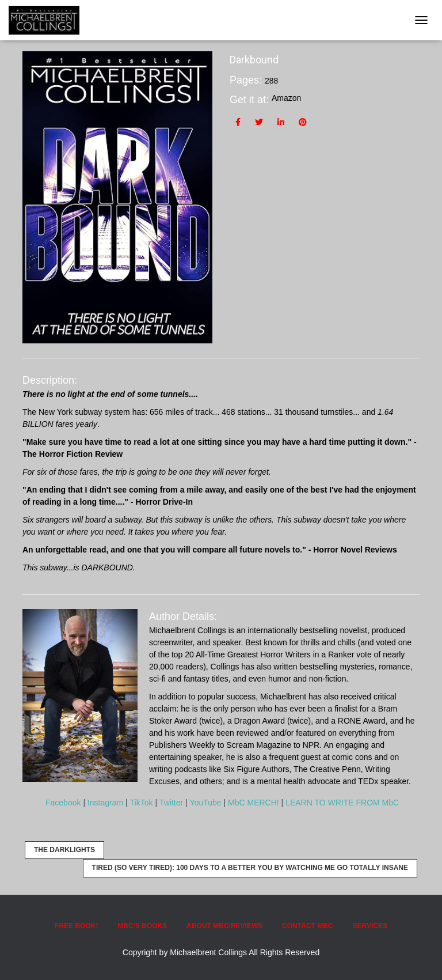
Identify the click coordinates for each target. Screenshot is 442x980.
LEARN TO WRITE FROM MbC (342, 803)
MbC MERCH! (254, 803)
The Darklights (64, 850)
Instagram (105, 803)
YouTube (206, 803)
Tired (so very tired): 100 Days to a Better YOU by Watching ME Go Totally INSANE (250, 868)
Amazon (286, 98)
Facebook (63, 803)
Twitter (171, 803)
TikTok (142, 803)
